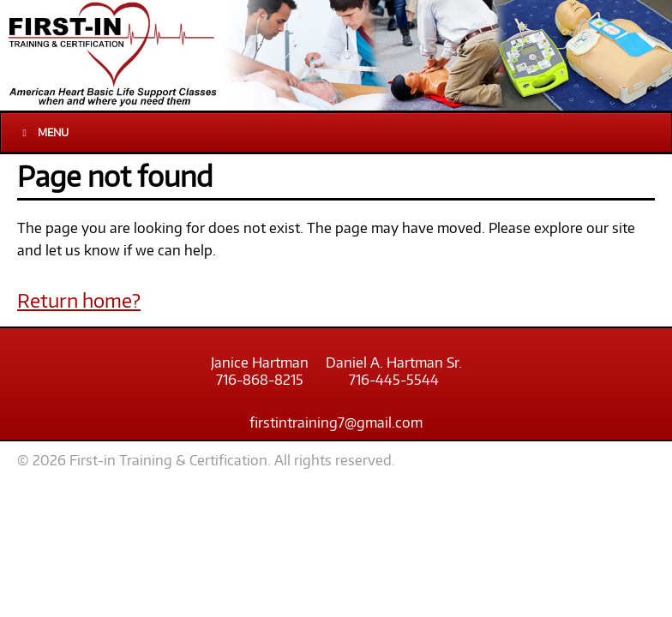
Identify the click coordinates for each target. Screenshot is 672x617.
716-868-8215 (260, 380)
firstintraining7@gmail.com (336, 422)
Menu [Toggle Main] (43, 132)
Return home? (79, 300)
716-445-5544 (394, 380)
